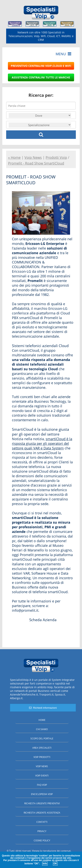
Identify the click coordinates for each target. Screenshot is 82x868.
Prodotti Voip (56, 157)
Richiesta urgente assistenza (42, 813)
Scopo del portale (42, 738)
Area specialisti (42, 748)
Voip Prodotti (42, 757)
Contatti (42, 822)
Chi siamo (42, 729)
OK (55, 864)
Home (42, 720)
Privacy (42, 831)
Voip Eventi (42, 776)
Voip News (42, 766)
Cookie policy (42, 840)
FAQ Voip (42, 785)
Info (45, 864)
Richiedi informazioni (43, 708)
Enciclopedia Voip (42, 794)
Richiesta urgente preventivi (42, 803)
